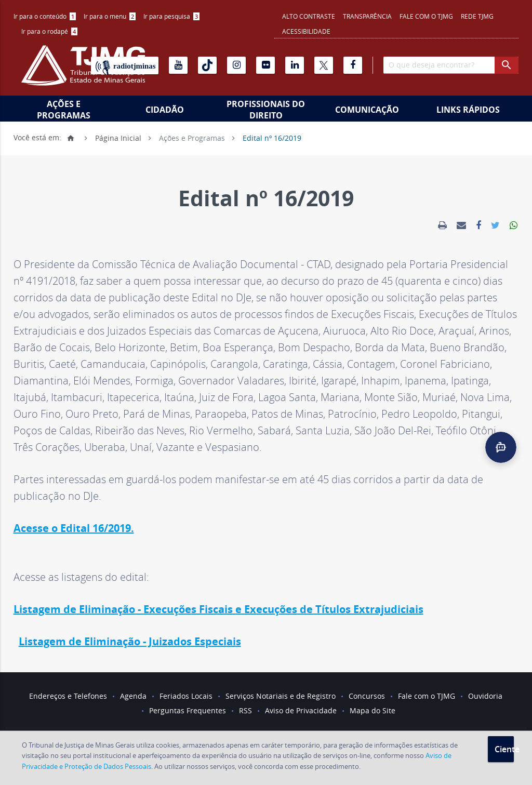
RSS (245, 710)
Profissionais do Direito (266, 110)
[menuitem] (45, 16)
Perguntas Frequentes (188, 710)
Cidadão (165, 110)
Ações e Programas (64, 110)
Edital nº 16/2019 (272, 137)
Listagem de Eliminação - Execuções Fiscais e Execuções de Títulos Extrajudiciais (218, 609)
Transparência (367, 16)
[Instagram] (236, 65)
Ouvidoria (485, 696)
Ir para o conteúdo (45, 16)
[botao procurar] (507, 65)
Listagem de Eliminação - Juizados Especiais (130, 641)
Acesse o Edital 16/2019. (74, 528)
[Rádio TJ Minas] (125, 65)
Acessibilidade (306, 31)
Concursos (367, 696)
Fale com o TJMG (426, 16)
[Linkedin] (295, 65)
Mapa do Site (373, 710)
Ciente (504, 749)
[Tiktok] (207, 65)
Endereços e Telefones (68, 696)
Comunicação (367, 110)
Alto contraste (309, 16)
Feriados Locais (186, 696)
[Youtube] (178, 65)
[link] (442, 225)
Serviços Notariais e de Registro (281, 696)
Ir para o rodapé (49, 31)
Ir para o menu (110, 16)
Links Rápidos (468, 110)
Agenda (133, 696)
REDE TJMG (477, 16)
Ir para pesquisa (171, 16)
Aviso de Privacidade (301, 710)
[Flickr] (265, 65)
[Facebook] (353, 65)
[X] (324, 65)
